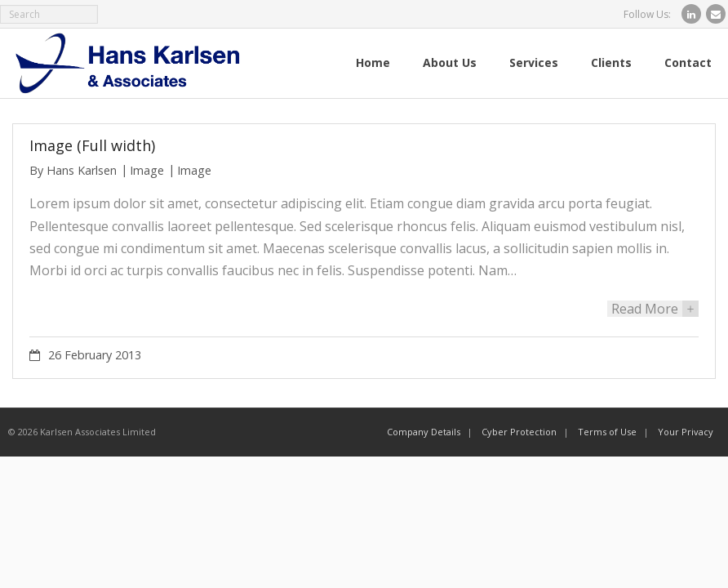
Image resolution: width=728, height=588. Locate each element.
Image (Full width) (92, 145)
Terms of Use (607, 432)
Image (147, 170)
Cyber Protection (519, 432)
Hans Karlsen (82, 170)
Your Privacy (686, 432)
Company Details (424, 432)
